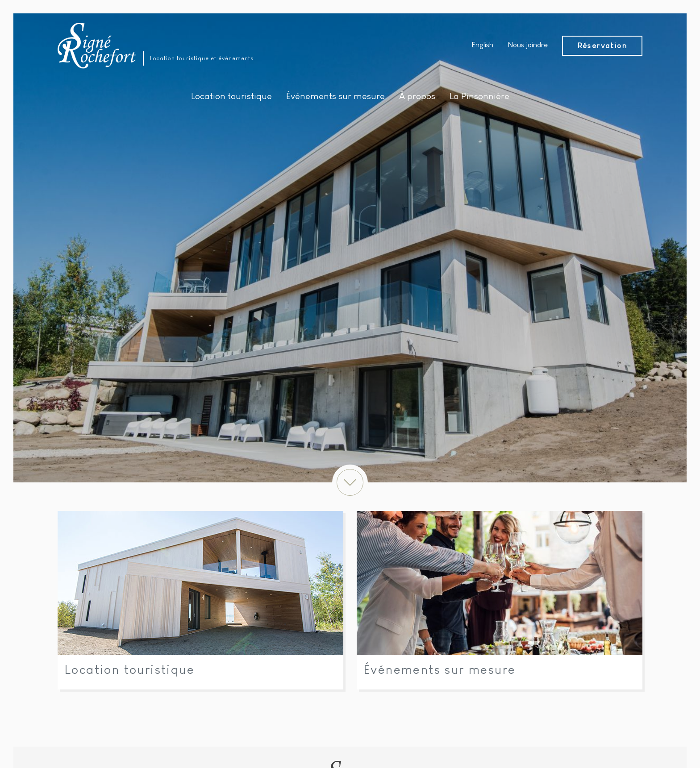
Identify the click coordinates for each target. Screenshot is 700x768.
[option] (350, 248)
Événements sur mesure (440, 670)
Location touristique (130, 670)
